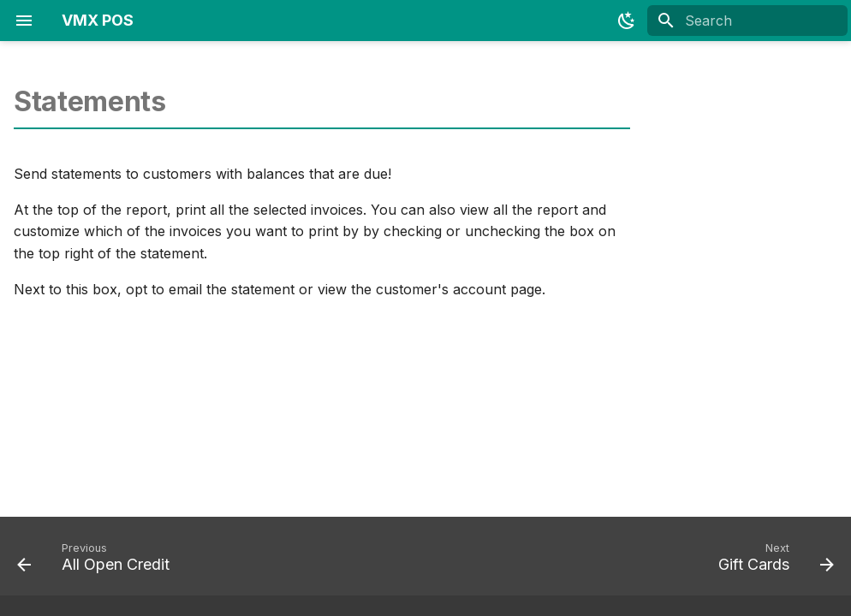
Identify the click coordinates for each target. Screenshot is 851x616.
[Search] (747, 21)
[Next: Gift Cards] (772, 561)
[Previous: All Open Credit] (98, 561)
